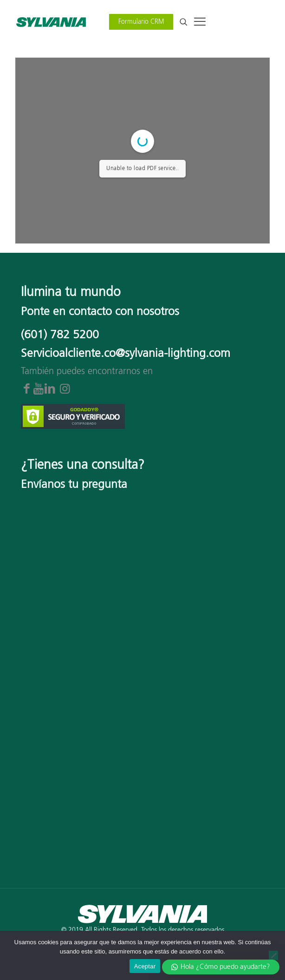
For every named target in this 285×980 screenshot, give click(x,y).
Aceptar (145, 966)
